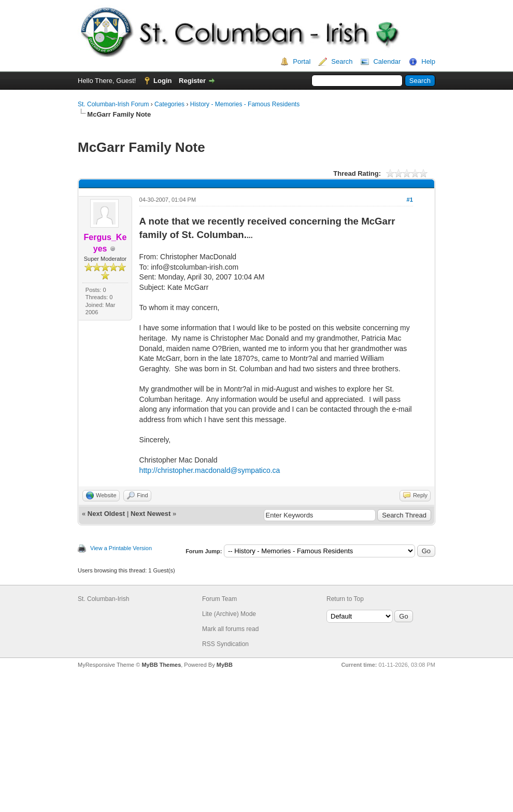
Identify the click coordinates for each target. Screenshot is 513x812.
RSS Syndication (225, 644)
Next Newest (151, 514)
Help (428, 61)
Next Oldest (106, 514)
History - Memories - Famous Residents (245, 104)
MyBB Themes (161, 665)
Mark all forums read (230, 629)
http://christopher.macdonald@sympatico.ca (210, 470)
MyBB (225, 665)
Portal (302, 61)
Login (162, 81)
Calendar (387, 61)
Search (342, 61)
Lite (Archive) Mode (229, 614)
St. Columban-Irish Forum (113, 104)
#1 (410, 200)
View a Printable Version (121, 548)
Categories (169, 104)
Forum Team (219, 599)
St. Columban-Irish (103, 599)
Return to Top (345, 599)
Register (192, 81)
